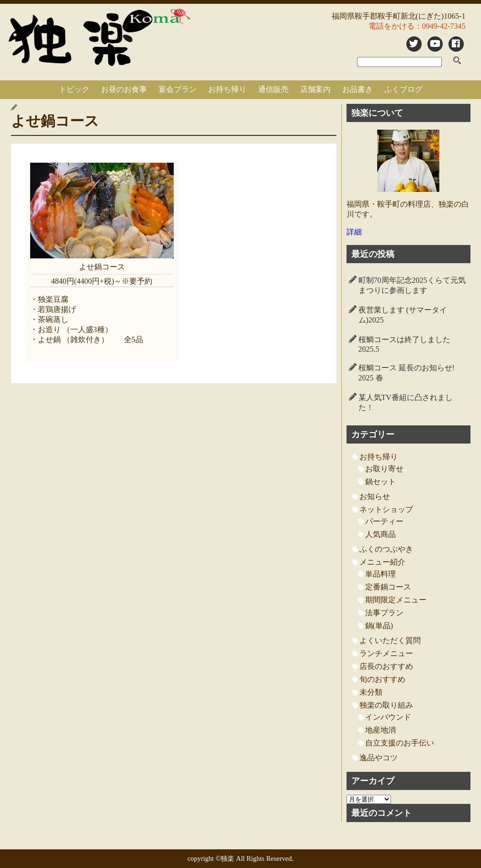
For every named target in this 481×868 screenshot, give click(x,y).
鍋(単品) (379, 626)
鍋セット (380, 482)
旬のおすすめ (382, 679)
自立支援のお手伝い (400, 743)
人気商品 (380, 534)
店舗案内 (315, 89)
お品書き (358, 89)
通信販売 (273, 89)
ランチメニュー (386, 653)
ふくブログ (403, 89)
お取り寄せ (384, 469)
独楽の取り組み (386, 705)
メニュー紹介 (382, 562)
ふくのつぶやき (386, 549)
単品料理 (380, 574)
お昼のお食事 (124, 89)
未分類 (371, 692)
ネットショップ (386, 509)
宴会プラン (178, 89)
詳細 (354, 232)
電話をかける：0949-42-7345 (417, 26)
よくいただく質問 (390, 640)
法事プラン (384, 613)
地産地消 (380, 730)
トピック (74, 89)
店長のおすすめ (386, 666)
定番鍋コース (388, 587)
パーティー (384, 521)
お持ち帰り (227, 89)
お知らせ (375, 496)
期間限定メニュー (396, 600)
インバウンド (388, 717)
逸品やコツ (379, 758)
